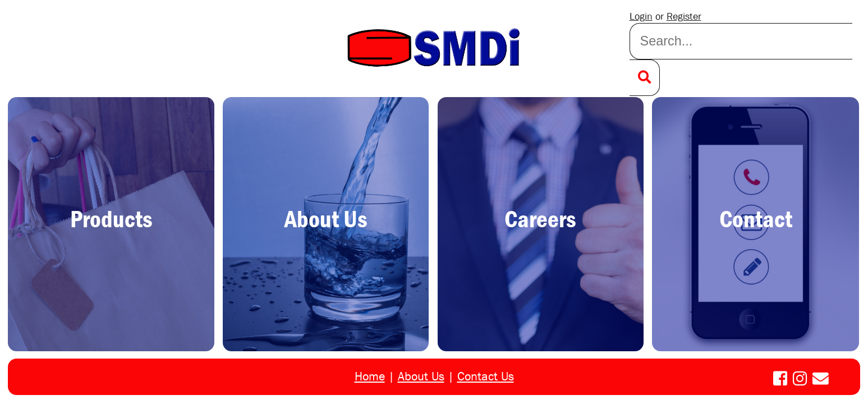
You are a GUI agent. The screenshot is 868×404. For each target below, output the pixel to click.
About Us (421, 377)
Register (684, 17)
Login (641, 17)
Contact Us (486, 377)
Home (370, 377)
